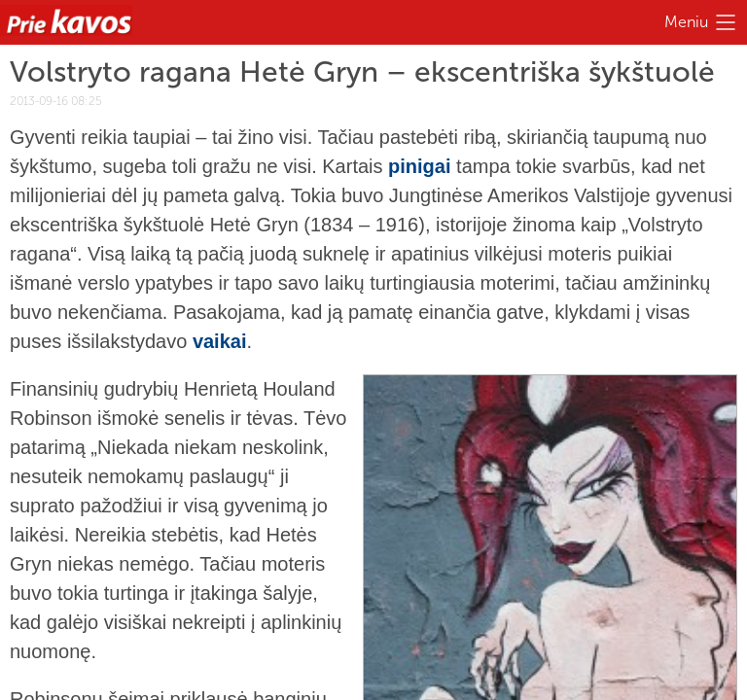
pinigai (419, 166)
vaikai (220, 341)
